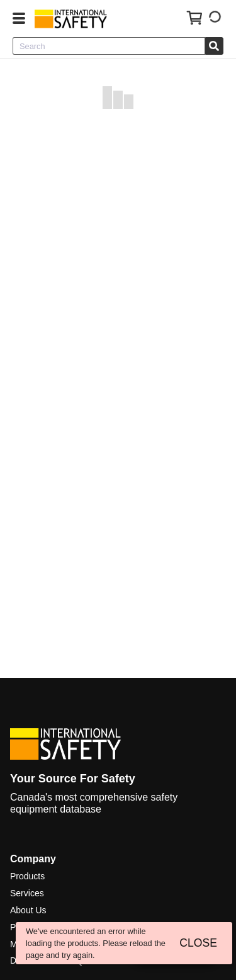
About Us (28, 910)
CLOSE (198, 943)
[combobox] (109, 46)
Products (27, 876)
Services (27, 893)
